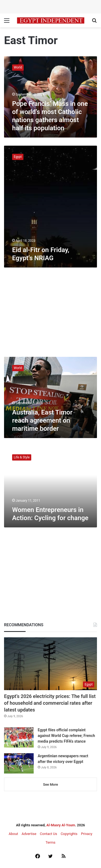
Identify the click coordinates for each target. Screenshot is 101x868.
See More (50, 784)
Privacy (87, 834)
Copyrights (69, 834)
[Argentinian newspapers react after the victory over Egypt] (19, 763)
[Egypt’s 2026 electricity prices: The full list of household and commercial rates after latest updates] (50, 664)
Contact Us (48, 834)
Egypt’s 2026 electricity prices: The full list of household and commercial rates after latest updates (50, 703)
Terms (50, 842)
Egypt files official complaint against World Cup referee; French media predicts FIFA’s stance (66, 736)
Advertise (29, 834)
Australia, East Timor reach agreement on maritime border (42, 420)
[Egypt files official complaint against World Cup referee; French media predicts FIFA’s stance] (19, 737)
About (13, 834)
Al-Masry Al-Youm (61, 825)
